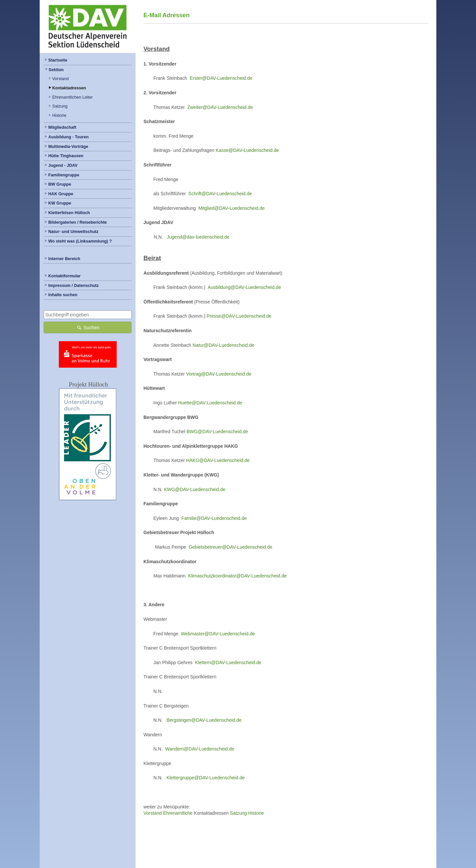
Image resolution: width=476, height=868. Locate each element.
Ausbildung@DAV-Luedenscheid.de (244, 287)
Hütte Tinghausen (66, 156)
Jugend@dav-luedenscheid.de (198, 237)
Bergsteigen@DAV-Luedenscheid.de (204, 720)
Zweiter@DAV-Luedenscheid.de (220, 107)
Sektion (56, 70)
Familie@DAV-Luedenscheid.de (214, 518)
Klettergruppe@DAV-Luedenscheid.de (206, 778)
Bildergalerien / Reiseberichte (78, 222)
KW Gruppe (60, 203)
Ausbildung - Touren (68, 137)
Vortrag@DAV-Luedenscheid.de (219, 374)
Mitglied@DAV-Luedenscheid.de (232, 208)
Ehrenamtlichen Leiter (73, 97)
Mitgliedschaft (62, 127)
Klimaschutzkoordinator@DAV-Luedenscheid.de (237, 576)
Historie (59, 115)
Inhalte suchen (63, 295)
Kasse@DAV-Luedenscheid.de (247, 150)
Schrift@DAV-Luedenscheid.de (220, 194)
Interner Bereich (64, 259)
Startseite (58, 60)
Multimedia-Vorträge (68, 147)
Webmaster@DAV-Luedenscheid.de (218, 634)
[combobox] (88, 315)
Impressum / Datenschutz (74, 286)
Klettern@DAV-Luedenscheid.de (228, 662)
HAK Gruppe (61, 194)
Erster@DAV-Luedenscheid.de (221, 78)
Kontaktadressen (69, 88)
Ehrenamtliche (178, 813)
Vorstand (60, 79)
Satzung (60, 106)
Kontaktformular (64, 276)
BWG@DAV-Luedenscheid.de (217, 432)
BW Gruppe (60, 184)
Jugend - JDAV (63, 165)
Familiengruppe (64, 175)
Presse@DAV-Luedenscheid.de (239, 316)
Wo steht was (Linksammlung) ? (80, 241)
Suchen (88, 327)
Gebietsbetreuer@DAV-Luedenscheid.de (231, 547)
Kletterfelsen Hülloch (69, 213)
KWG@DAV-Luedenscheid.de (195, 489)
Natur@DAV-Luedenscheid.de (223, 345)
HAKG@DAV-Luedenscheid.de (218, 460)
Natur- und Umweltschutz (73, 232)
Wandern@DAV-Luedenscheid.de (200, 749)
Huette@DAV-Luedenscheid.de (210, 403)
